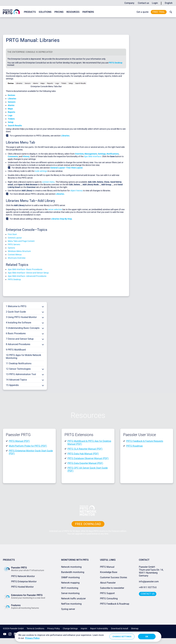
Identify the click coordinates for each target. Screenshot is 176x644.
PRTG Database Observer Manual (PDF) (88, 458)
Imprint (84, 628)
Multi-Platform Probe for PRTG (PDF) (28, 446)
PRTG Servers (14, 244)
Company (129, 3)
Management (91, 154)
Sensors (12, 102)
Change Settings (70, 628)
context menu (48, 182)
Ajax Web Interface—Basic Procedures (25, 269)
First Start (12, 234)
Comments (13, 156)
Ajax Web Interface (92, 156)
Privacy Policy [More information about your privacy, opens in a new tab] (32, 638)
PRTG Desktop (116, 63)
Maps (10, 109)
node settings (41, 171)
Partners (88, 12)
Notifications (113, 154)
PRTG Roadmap (134, 446)
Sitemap (135, 628)
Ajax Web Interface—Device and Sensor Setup (28, 273)
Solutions (45, 12)
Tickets (11, 119)
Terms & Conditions (35, 628)
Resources (73, 12)
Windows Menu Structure (19, 251)
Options (11, 248)
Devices (11, 95)
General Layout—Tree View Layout (66, 168)
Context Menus (15, 255)
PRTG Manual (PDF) (19, 441)
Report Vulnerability (99, 628)
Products (30, 12)
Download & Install (120, 628)
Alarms (11, 105)
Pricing (59, 12)
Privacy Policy (54, 628)
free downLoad (88, 524)
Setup (11, 122)
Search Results (15, 126)
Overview (79, 154)
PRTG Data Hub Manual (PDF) (83, 454)
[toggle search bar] (170, 12)
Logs (10, 115)
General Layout (15, 238)
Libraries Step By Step (61, 219)
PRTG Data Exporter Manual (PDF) (85, 463)
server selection (55, 209)
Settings (102, 154)
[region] (88, 637)
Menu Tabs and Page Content (21, 241)
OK (147, 637)
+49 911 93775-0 (148, 587)
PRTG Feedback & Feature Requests (145, 441)
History (26, 156)
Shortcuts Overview (17, 258)
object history (76, 191)
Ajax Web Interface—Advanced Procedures (27, 276)
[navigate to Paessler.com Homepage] (11, 13)
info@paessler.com (149, 582)
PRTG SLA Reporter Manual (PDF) (85, 449)
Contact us (143, 3)
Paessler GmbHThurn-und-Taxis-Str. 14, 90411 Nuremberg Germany (151, 571)
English (169, 3)
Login (155, 3)
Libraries (12, 99)
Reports (11, 112)
